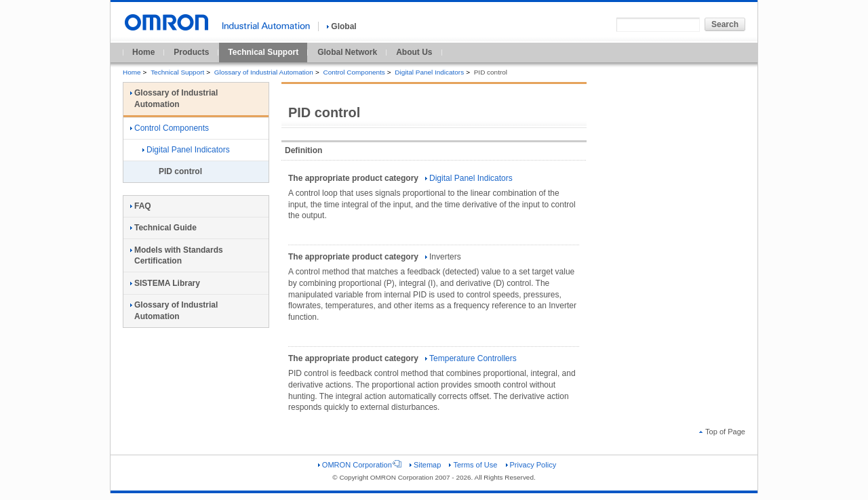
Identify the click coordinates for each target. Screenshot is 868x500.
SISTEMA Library (165, 283)
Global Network (347, 52)
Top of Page (722, 432)
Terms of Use (473, 465)
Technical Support (263, 52)
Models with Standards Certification (177, 256)
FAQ (141, 206)
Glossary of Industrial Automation (264, 72)
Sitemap (425, 465)
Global (341, 26)
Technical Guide (163, 228)
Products (191, 52)
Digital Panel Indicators (429, 72)
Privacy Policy (531, 465)
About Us (414, 52)
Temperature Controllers (471, 358)
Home (143, 52)
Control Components (354, 72)
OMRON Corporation (360, 465)
